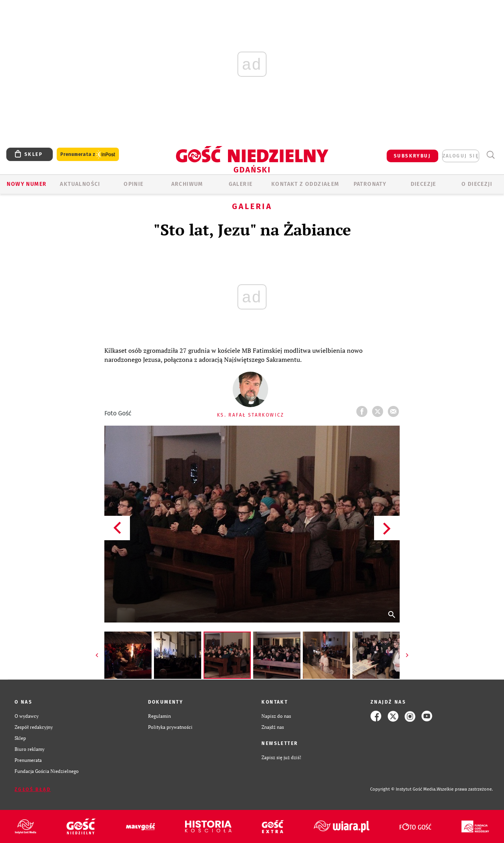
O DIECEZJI (477, 184)
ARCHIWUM (187, 184)
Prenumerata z (88, 155)
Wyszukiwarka (490, 155)
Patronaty (370, 184)
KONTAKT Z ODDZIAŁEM (305, 184)
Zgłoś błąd (33, 789)
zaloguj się (461, 156)
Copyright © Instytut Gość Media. (403, 789)
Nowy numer (27, 184)
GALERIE (241, 184)
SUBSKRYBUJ (412, 156)
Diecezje (423, 184)
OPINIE (133, 184)
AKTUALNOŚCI (80, 184)
